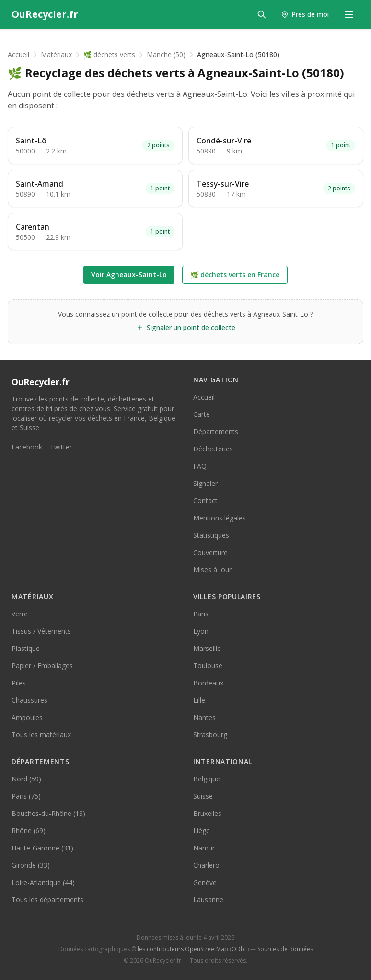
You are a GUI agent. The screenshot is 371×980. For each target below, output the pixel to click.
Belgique (207, 779)
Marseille (207, 648)
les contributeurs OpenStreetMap (183, 949)
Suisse (203, 796)
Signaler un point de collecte (186, 327)
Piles (19, 683)
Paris (201, 614)
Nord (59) (26, 779)
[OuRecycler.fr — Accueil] (45, 14)
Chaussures (29, 700)
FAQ (200, 466)
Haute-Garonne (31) (42, 848)
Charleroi (207, 865)
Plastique (26, 648)
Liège (202, 831)
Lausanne (208, 900)
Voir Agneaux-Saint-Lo (129, 275)
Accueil (18, 54)
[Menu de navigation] (349, 14)
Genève (205, 882)
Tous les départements (47, 900)
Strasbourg (210, 735)
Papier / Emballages (42, 666)
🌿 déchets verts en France (235, 275)
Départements (216, 431)
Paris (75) (26, 796)
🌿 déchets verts (109, 54)
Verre (20, 614)
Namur (204, 848)
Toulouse (208, 666)
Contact (205, 501)
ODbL (239, 949)
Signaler (205, 483)
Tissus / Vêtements (41, 631)
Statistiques (211, 535)
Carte (202, 414)
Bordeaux (208, 683)
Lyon (201, 631)
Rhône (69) (29, 831)
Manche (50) (166, 54)
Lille (199, 700)
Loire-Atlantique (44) (43, 882)
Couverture (210, 552)
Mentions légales (220, 518)
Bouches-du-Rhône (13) (48, 813)
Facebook (27, 447)
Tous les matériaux (41, 735)
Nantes (204, 717)
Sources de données (285, 949)
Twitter (61, 447)
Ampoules (27, 717)
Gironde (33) (31, 865)
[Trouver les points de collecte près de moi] (305, 14)
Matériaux (56, 54)
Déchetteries (213, 449)
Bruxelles (207, 813)
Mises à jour (212, 570)
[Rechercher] (262, 14)
